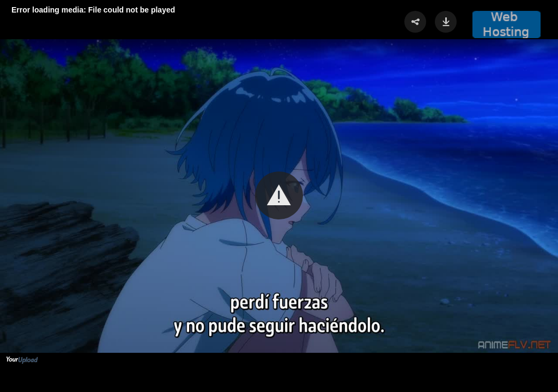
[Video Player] (279, 196)
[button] (279, 195)
